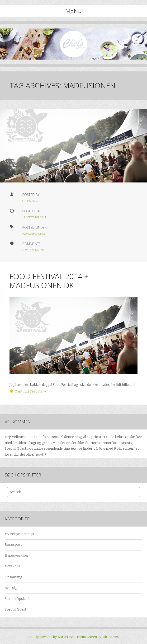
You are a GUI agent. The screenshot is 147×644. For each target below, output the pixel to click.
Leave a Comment (33, 250)
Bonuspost (13, 545)
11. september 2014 (34, 217)
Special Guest (16, 609)
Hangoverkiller (17, 556)
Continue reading (31, 391)
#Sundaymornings (34, 234)
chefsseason (30, 201)
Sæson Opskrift (17, 599)
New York (12, 566)
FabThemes (110, 637)
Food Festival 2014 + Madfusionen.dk (49, 281)
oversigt (11, 588)
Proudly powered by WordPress (51, 637)
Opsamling (13, 577)
